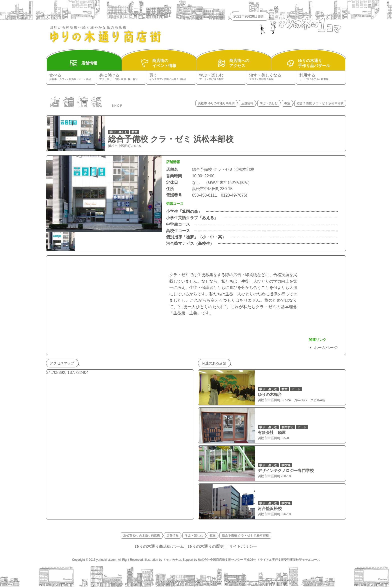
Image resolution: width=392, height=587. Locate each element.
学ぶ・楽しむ (221, 77)
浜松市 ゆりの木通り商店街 (216, 103)
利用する (321, 77)
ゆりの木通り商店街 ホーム (159, 546)
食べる (71, 77)
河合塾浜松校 (270, 509)
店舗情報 (247, 103)
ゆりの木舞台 (270, 395)
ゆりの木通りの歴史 (206, 546)
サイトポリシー (243, 546)
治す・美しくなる (271, 77)
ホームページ (326, 348)
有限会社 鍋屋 (272, 433)
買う (171, 77)
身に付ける (121, 77)
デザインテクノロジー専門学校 (286, 471)
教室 (287, 103)
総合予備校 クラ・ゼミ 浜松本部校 (171, 139)
